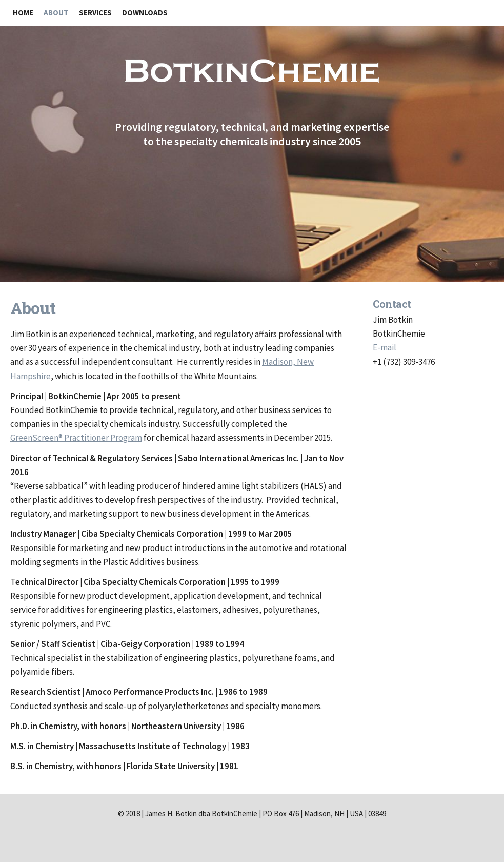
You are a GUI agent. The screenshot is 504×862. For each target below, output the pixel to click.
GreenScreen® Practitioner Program (76, 438)
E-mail (385, 347)
